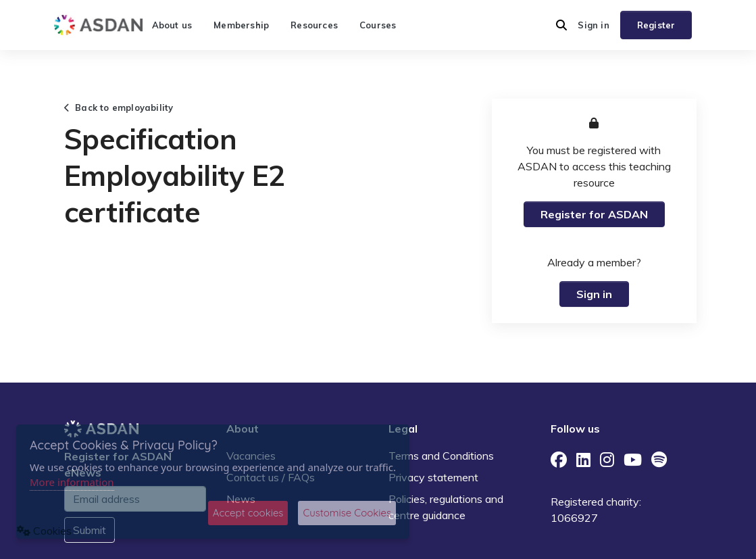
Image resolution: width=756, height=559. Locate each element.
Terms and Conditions (441, 456)
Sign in (593, 25)
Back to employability (119, 107)
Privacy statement (433, 477)
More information (72, 482)
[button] (561, 25)
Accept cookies (248, 513)
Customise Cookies (347, 513)
